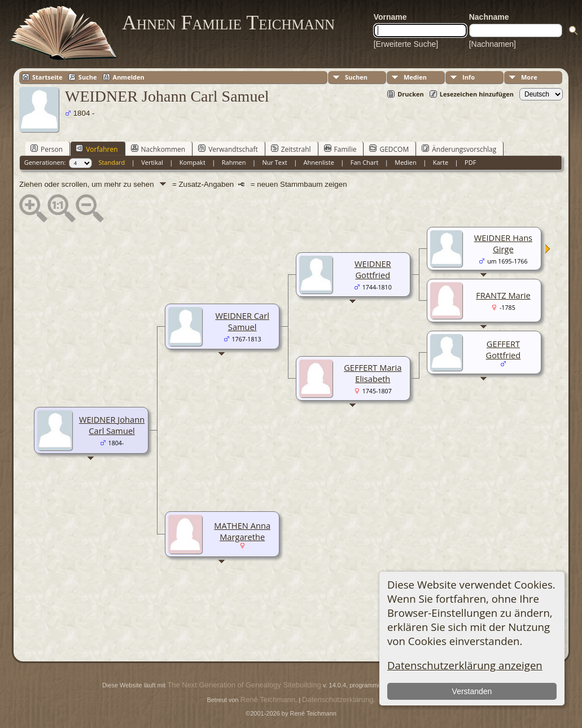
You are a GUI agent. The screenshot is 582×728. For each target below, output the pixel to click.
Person (47, 149)
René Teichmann (268, 700)
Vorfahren (97, 149)
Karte (441, 162)
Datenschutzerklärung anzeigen (465, 665)
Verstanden (472, 691)
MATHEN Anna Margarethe (242, 531)
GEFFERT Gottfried (504, 349)
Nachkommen (158, 149)
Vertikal (152, 162)
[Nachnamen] (493, 44)
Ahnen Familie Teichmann (228, 23)
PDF (470, 162)
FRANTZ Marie (503, 295)
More (529, 77)
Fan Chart (365, 162)
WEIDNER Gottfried (373, 269)
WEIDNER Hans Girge (503, 243)
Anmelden (129, 77)
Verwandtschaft (228, 149)
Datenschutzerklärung (338, 700)
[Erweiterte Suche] (406, 44)
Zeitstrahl (291, 149)
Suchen (356, 77)
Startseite (47, 77)
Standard (111, 162)
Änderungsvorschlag (459, 149)
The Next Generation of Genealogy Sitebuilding (244, 685)
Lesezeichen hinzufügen (477, 94)
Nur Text (274, 162)
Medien (415, 77)
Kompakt (192, 162)
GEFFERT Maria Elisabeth (373, 373)
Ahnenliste (319, 162)
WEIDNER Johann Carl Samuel (112, 425)
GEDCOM (389, 149)
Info (469, 77)
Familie (340, 149)
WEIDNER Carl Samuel (242, 321)
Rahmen (234, 162)
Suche (88, 77)
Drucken (411, 94)
